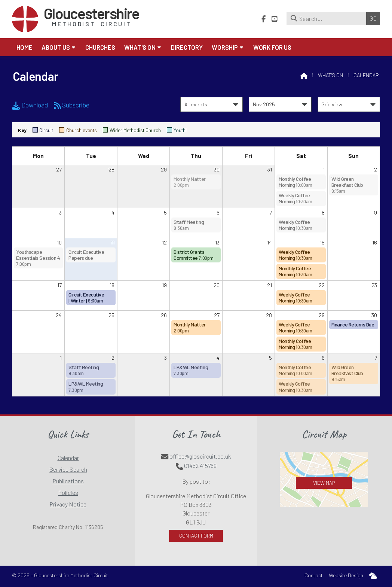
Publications (68, 481)
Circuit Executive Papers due (86, 255)
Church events (78, 130)
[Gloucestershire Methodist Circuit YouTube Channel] (275, 18)
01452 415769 (200, 466)
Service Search (68, 469)
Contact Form (196, 536)
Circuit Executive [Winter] (86, 297)
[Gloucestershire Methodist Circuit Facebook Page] (264, 18)
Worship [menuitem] (225, 47)
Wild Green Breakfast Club (347, 185)
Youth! (177, 130)
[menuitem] (373, 576)
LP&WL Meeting (86, 387)
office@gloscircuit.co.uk (200, 456)
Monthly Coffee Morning (295, 182)
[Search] (328, 19)
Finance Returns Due (353, 324)
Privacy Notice (68, 504)
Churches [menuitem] (100, 47)
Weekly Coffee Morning (295, 198)
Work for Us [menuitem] (272, 47)
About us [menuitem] (56, 47)
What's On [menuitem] (140, 47)
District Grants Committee (193, 255)
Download (30, 105)
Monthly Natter (189, 182)
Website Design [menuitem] (346, 575)
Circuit (43, 130)
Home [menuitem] (24, 47)
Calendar (68, 458)
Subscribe (72, 105)
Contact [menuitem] (314, 575)
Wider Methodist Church (132, 130)
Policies (68, 492)
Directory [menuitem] (187, 47)
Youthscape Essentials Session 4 (38, 258)
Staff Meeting (189, 225)
